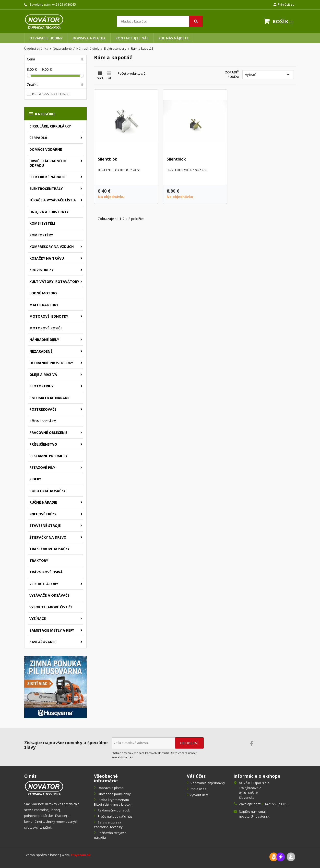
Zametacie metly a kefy (52, 630)
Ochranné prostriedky (51, 363)
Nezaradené (41, 351)
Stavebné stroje (45, 526)
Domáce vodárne (46, 149)
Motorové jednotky (49, 316)
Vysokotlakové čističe (51, 607)
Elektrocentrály (46, 189)
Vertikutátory (44, 584)
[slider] (29, 76)
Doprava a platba (89, 38)
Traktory (39, 561)
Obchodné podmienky (114, 794)
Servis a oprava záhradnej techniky (108, 825)
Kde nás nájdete (174, 38)
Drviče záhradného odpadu (48, 163)
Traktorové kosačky (49, 549)
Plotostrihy (41, 386)
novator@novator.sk (254, 816)
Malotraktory (44, 305)
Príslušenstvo (43, 444)
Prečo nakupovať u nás (115, 816)
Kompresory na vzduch (52, 247)
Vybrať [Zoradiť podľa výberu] (268, 75)
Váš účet (196, 776)
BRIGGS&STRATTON (51, 94)
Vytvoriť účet (199, 795)
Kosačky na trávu (47, 258)
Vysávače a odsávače (49, 595)
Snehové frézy (43, 514)
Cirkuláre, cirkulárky (50, 126)
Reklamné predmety (48, 456)
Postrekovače (43, 409)
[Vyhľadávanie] (160, 21)
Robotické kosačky (47, 491)
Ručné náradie (43, 502)
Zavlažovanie (42, 642)
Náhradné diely (44, 340)
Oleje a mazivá (43, 375)
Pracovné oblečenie (48, 433)
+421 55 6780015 (64, 4)
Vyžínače (38, 619)
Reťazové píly (42, 468)
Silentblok (107, 159)
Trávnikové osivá (46, 572)
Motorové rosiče (46, 328)
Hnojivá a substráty (49, 212)
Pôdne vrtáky (43, 421)
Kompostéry (41, 235)
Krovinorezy (41, 270)
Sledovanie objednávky (207, 783)
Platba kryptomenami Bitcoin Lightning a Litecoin (113, 802)
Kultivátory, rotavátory (54, 282)
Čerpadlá (38, 138)
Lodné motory (43, 293)
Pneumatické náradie (50, 398)
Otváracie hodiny (46, 38)
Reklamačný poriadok (113, 810)
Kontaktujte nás (132, 38)
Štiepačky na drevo (48, 537)
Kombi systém (42, 223)
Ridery (35, 479)
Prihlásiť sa (198, 789)
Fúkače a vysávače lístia (53, 200)
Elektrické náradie (47, 177)
